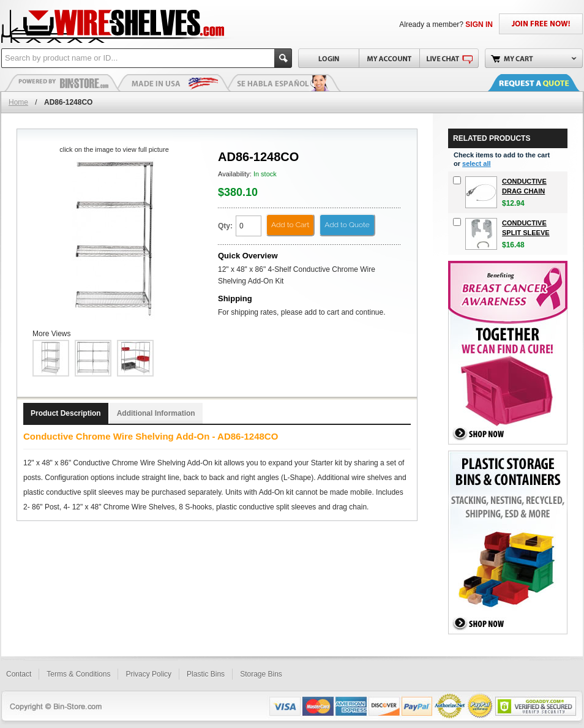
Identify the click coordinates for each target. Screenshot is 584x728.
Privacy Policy (148, 674)
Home (18, 102)
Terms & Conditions (78, 674)
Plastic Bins (62, 83)
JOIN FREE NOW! (541, 24)
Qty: (225, 226)
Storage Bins (261, 674)
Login (328, 58)
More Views (51, 334)
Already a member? (446, 24)
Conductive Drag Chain (524, 186)
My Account (389, 58)
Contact (19, 674)
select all (476, 163)
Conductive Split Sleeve (526, 228)
